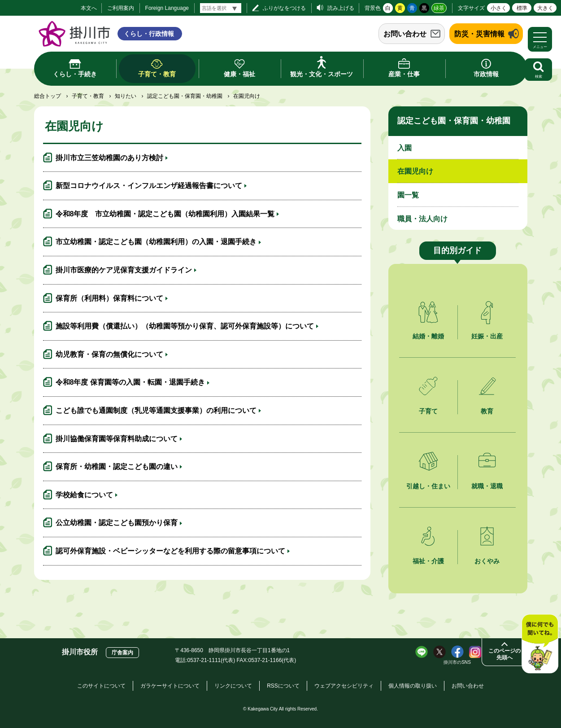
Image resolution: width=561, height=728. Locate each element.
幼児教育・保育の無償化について (109, 354)
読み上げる (341, 8)
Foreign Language (167, 8)
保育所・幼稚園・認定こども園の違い (117, 467)
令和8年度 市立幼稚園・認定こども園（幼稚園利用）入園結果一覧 (165, 214)
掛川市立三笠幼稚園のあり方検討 (109, 158)
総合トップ (48, 96)
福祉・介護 (428, 561)
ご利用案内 (121, 8)
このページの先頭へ (504, 654)
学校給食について (84, 495)
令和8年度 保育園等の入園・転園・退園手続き (130, 382)
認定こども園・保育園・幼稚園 (185, 96)
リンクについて (233, 686)
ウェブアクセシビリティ (344, 686)
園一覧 (408, 195)
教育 (487, 411)
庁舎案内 (122, 653)
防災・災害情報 (479, 34)
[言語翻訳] (221, 8)
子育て (428, 411)
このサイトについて (101, 686)
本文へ (89, 8)
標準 (522, 8)
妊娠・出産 (487, 336)
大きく (545, 8)
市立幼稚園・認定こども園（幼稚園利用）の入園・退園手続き (156, 242)
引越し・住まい (428, 486)
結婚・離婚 (428, 336)
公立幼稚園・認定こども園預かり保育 (117, 523)
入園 (404, 148)
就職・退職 (487, 486)
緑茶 (439, 8)
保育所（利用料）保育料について (109, 298)
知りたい (126, 96)
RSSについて (283, 686)
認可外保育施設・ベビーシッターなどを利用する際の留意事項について (170, 551)
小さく (499, 8)
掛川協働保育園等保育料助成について (117, 439)
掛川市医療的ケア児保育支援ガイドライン (124, 270)
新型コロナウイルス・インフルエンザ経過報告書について (149, 186)
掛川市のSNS (457, 662)
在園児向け (415, 171)
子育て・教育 (88, 96)
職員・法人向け (422, 219)
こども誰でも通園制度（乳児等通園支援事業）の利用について (156, 410)
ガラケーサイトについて (170, 686)
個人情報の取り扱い (413, 686)
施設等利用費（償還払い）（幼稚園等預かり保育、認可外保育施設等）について (185, 326)
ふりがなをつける (284, 8)
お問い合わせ (405, 34)
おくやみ (487, 561)
